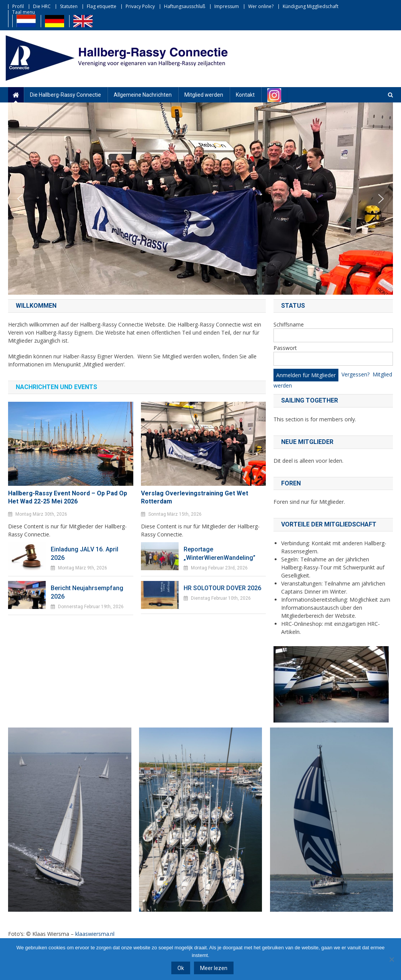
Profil (18, 6)
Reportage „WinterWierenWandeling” (220, 554)
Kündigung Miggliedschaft (311, 6)
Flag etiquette (102, 6)
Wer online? (261, 6)
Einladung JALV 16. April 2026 (85, 554)
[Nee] (391, 959)
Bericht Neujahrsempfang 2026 (87, 592)
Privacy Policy (140, 6)
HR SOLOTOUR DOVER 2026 (222, 588)
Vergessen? (355, 374)
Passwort (285, 348)
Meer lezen (214, 968)
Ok (181, 968)
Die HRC (42, 6)
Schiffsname (289, 324)
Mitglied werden (204, 95)
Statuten (69, 6)
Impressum (227, 6)
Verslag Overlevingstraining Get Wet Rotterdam (195, 497)
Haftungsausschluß (185, 6)
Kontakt (245, 95)
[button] (20, 199)
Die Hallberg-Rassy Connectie (65, 95)
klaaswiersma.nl (95, 934)
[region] (200, 199)
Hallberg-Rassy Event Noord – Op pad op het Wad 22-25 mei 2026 (68, 497)
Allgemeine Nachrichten (143, 95)
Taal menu (24, 12)
